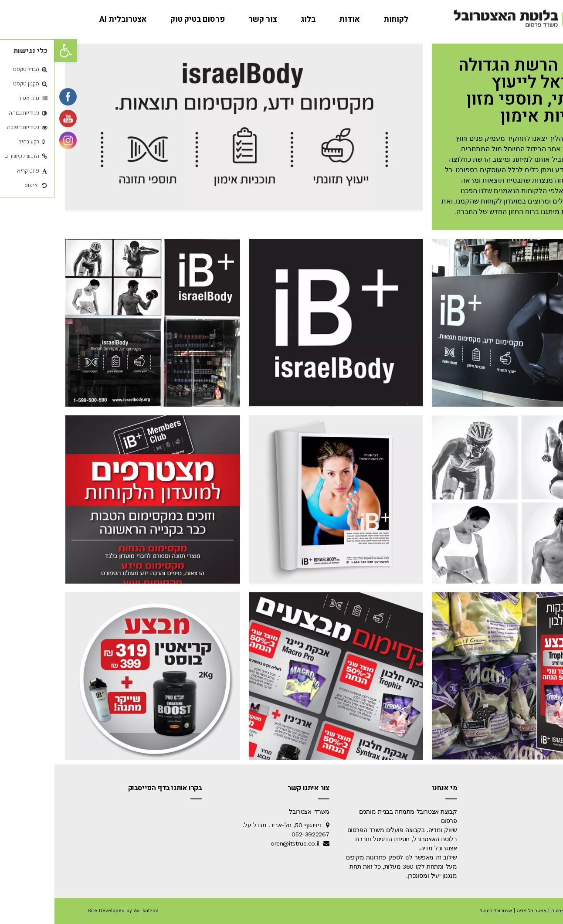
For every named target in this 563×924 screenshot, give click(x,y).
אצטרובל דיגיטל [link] (441, 911)
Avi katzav (92, 911)
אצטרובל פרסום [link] (513, 911)
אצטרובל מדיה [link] (477, 911)
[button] (11, 51)
